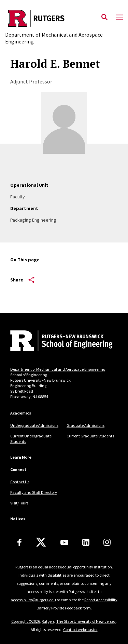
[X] (41, 542)
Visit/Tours (19, 503)
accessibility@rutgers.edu (33, 600)
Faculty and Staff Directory (34, 492)
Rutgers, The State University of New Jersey (79, 621)
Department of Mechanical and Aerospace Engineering (58, 369)
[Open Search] (104, 17)
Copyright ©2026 (26, 621)
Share (22, 280)
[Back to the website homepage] (64, 18)
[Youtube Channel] (64, 542)
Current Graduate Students (90, 436)
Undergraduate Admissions (34, 425)
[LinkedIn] (86, 542)
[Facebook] (19, 542)
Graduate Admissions (86, 425)
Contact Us (20, 482)
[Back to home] (56, 342)
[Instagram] (107, 542)
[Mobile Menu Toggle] (119, 17)
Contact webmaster (80, 629)
